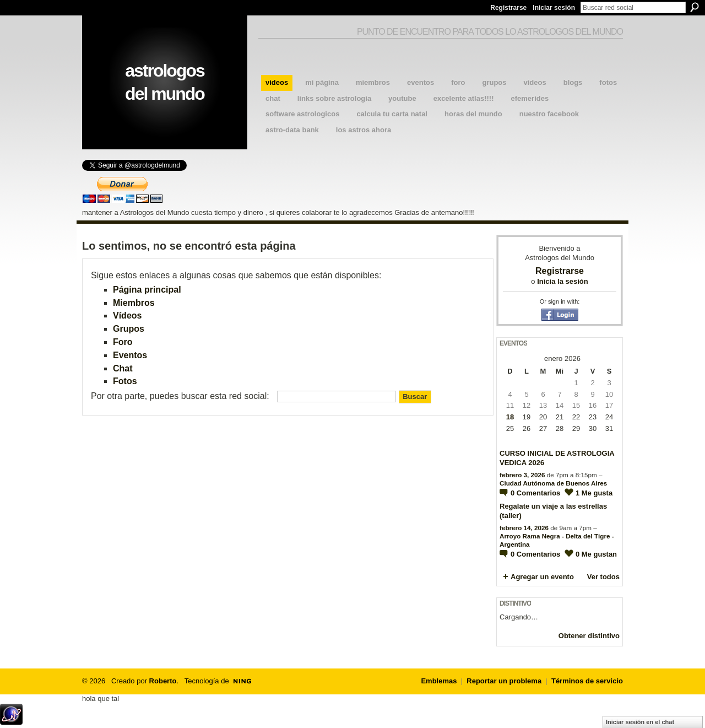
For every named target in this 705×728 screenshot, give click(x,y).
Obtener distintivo (589, 636)
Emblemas (439, 681)
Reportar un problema (504, 681)
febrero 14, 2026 (524, 528)
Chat (123, 368)
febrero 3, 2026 (522, 475)
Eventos (130, 355)
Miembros (134, 303)
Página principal (147, 290)
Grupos (129, 329)
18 (510, 417)
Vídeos (127, 316)
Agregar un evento (542, 577)
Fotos (125, 381)
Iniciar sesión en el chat (640, 722)
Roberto (163, 681)
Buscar (695, 7)
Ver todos (603, 577)
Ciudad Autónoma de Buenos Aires (553, 483)
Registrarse (508, 8)
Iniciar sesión (554, 8)
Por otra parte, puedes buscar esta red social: (180, 396)
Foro (123, 342)
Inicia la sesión (563, 281)
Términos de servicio (587, 681)
